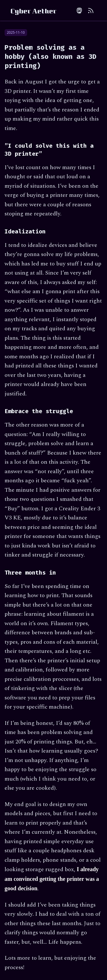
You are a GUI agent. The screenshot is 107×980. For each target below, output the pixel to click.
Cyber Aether (34, 12)
